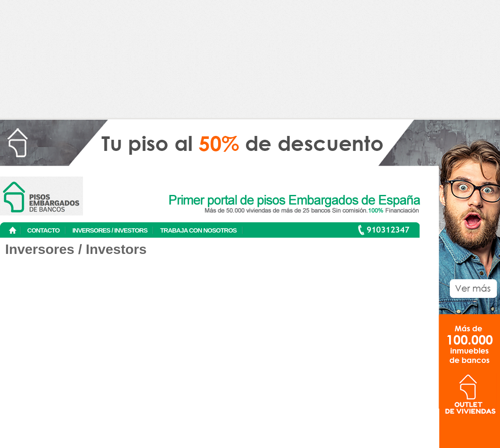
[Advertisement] (250, 60)
